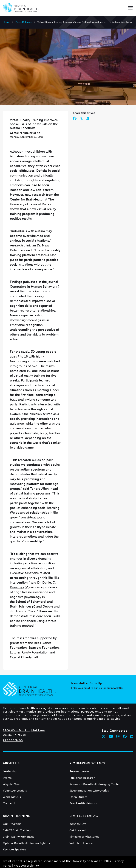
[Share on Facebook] (75, 104)
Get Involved (78, 816)
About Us (11, 749)
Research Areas (79, 757)
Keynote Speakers (15, 835)
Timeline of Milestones (84, 822)
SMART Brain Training (17, 816)
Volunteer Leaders (15, 776)
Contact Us (10, 789)
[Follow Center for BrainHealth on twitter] (104, 722)
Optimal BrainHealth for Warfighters (26, 829)
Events (7, 764)
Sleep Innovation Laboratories (89, 776)
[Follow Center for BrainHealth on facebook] (125, 722)
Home (6, 22)
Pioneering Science (88, 749)
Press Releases (24, 22)
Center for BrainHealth (27, 185)
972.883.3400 (13, 726)
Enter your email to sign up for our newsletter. (98, 674)
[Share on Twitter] (81, 104)
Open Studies (78, 783)
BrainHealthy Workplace (19, 822)
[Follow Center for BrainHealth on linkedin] (132, 722)
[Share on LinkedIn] (87, 104)
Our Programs (12, 810)
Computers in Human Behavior (35, 272)
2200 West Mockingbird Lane (24, 716)
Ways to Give (11, 770)
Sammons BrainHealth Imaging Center (95, 770)
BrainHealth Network (83, 789)
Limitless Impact (85, 802)
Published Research (82, 764)
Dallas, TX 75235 (14, 720)
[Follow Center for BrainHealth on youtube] (111, 722)
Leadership (10, 757)
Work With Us (12, 783)
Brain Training (17, 802)
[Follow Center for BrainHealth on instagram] (118, 722)
